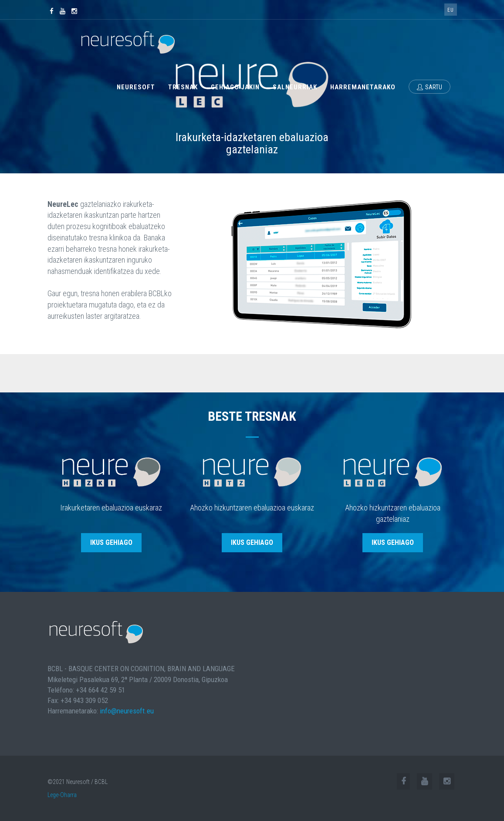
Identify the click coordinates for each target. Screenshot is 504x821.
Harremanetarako (363, 87)
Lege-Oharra (62, 795)
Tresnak (183, 87)
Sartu (430, 87)
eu (451, 10)
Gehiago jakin (235, 87)
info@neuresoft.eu (127, 711)
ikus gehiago (111, 542)
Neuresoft (136, 87)
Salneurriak (295, 87)
